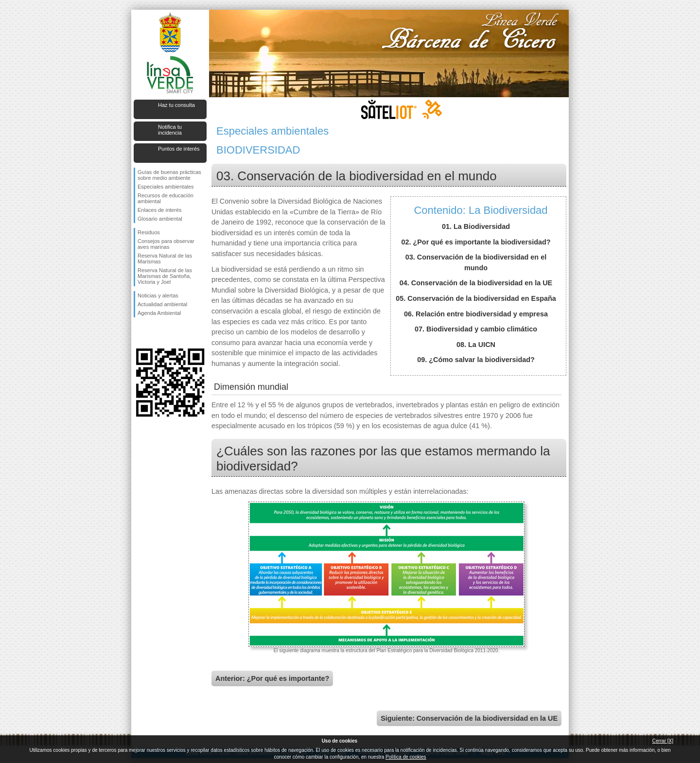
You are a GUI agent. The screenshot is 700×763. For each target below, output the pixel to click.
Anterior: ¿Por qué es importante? (272, 678)
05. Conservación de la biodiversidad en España (476, 298)
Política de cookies (406, 757)
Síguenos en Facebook (140, 333)
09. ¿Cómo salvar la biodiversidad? (476, 360)
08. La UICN (476, 345)
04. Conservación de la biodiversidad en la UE (476, 283)
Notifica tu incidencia (170, 130)
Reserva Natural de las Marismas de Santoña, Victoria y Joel (165, 276)
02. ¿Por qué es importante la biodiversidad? (476, 242)
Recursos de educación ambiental (166, 198)
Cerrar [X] (663, 741)
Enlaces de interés (160, 210)
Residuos (149, 232)
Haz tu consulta (176, 105)
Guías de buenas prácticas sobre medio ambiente (169, 175)
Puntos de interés (179, 149)
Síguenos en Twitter (156, 333)
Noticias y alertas (158, 295)
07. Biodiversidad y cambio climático (476, 329)
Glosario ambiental (160, 219)
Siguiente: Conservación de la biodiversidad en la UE (469, 718)
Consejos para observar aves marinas (166, 244)
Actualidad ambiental (162, 304)
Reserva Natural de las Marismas (165, 259)
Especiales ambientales (166, 187)
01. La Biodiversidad (476, 226)
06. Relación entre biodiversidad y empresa (476, 314)
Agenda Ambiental (159, 313)
